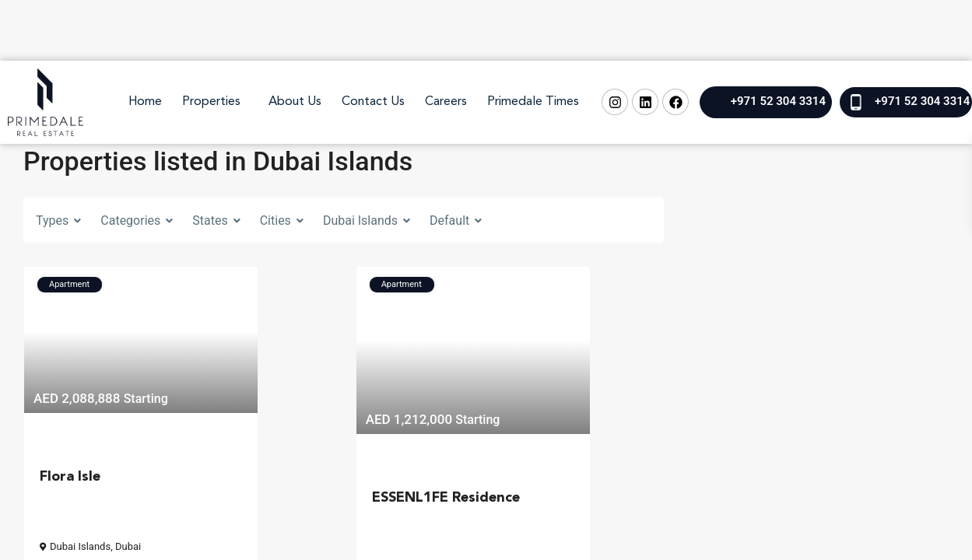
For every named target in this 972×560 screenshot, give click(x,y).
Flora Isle (70, 477)
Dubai (128, 546)
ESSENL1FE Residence (446, 498)
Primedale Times (533, 102)
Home (145, 102)
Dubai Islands (80, 546)
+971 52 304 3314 (778, 101)
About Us (295, 102)
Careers (446, 102)
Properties (211, 102)
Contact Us (373, 102)
